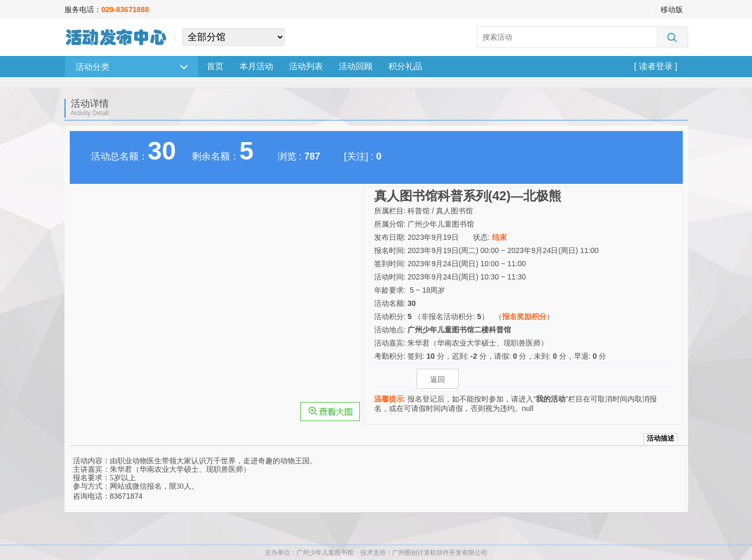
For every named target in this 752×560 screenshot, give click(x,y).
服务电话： (107, 10)
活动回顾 (356, 66)
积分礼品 (405, 66)
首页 (215, 66)
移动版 (672, 10)
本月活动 (256, 66)
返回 (438, 379)
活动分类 (132, 67)
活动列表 (306, 66)
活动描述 (661, 438)
